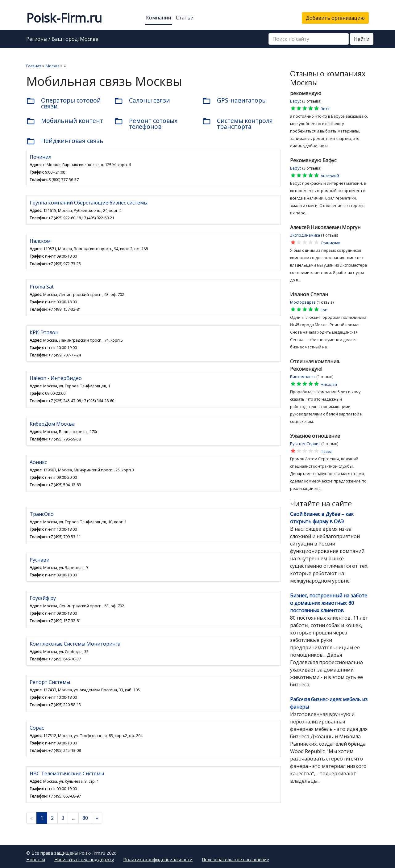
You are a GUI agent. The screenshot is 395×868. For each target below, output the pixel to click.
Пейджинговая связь (65, 141)
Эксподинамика (305, 235)
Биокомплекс (303, 377)
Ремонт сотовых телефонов (146, 124)
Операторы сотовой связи (64, 103)
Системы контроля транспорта (237, 124)
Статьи (185, 18)
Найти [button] (362, 39)
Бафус (296, 101)
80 (85, 818)
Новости (36, 860)
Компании (158, 18)
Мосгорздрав (303, 302)
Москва (89, 39)
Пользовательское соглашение (235, 860)
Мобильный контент (65, 121)
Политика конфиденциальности (158, 860)
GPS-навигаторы (234, 101)
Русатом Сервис (305, 444)
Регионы (37, 39)
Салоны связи (142, 101)
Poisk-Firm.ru (64, 18)
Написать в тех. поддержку (84, 860)
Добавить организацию (335, 18)
